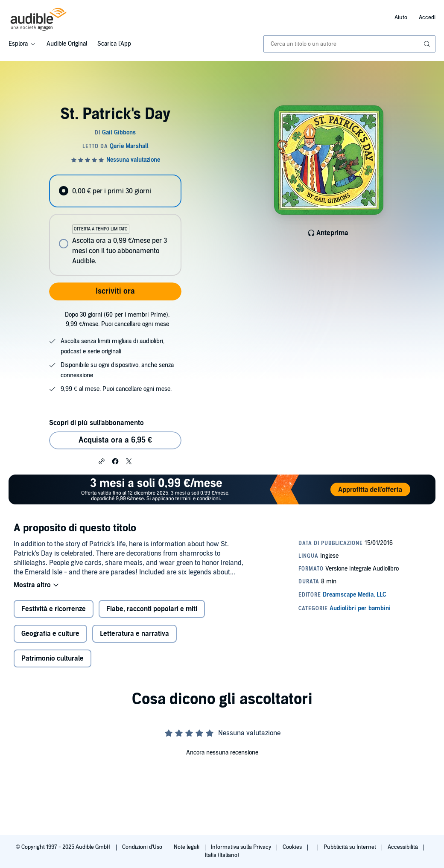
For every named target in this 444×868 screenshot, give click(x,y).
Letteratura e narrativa (134, 634)
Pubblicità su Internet (351, 847)
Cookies (293, 847)
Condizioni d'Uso (143, 847)
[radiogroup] (115, 225)
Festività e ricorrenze (54, 609)
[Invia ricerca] (428, 44)
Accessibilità (403, 847)
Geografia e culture (50, 634)
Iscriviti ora (115, 291)
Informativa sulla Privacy (242, 847)
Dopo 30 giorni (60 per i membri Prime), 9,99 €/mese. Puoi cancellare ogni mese (117, 319)
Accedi (427, 17)
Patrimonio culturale (53, 658)
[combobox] (349, 44)
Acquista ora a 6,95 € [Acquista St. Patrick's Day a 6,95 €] (115, 440)
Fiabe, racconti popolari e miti (152, 609)
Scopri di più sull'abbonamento (96, 423)
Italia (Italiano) (222, 855)
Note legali (187, 847)
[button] (102, 461)
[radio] (115, 191)
